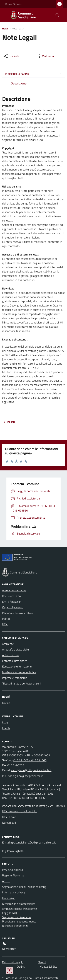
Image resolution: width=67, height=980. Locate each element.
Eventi (6, 728)
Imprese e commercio (15, 678)
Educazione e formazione (17, 666)
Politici (6, 619)
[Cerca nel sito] (56, 15)
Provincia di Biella (13, 870)
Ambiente (8, 644)
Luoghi (6, 722)
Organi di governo (13, 607)
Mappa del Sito (49, 967)
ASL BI (6, 881)
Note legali (9, 898)
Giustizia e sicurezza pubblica (19, 672)
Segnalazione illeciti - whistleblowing (24, 887)
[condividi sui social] (11, 56)
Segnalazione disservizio (16, 917)
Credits (21, 967)
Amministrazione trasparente (19, 909)
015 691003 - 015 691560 (30, 760)
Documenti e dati (12, 596)
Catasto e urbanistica (15, 661)
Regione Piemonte (13, 4)
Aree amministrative (14, 590)
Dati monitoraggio (13, 962)
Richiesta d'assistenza (15, 926)
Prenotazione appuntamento (19, 921)
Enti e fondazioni (12, 602)
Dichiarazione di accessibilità (19, 904)
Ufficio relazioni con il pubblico (20, 811)
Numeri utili (9, 823)
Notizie (6, 703)
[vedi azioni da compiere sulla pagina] (45, 56)
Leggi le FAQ (10, 913)
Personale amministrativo (17, 613)
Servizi (42, 962)
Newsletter (9, 949)
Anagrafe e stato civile (15, 649)
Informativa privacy (14, 892)
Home (5, 28)
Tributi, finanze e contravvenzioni (22, 683)
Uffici (5, 624)
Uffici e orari (9, 817)
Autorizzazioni (10, 655)
